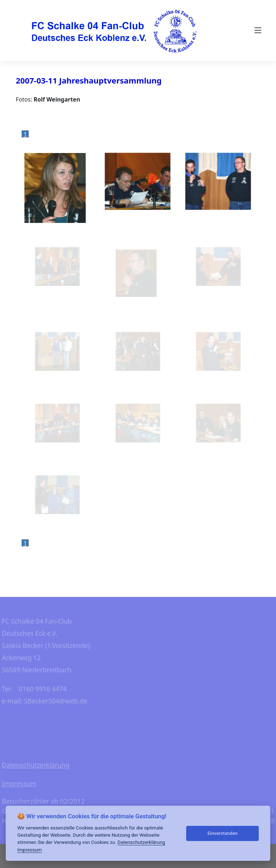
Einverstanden (222, 833)
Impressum (29, 850)
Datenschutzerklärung (141, 842)
